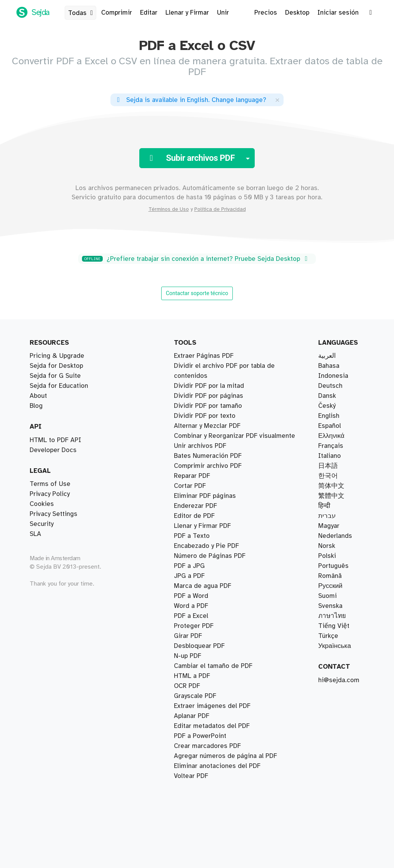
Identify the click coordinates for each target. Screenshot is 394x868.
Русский (330, 586)
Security (42, 524)
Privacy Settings (53, 514)
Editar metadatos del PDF (212, 726)
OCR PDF (187, 686)
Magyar (329, 526)
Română (330, 576)
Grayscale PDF (195, 696)
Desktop (297, 13)
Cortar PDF (190, 486)
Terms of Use (50, 484)
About (38, 396)
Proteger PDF (194, 626)
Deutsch (330, 386)
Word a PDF (191, 606)
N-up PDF (188, 656)
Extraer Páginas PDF (204, 356)
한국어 (328, 476)
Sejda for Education (59, 386)
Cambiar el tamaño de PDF (213, 666)
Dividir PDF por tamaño (208, 406)
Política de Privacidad (220, 209)
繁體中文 (331, 496)
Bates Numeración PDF (208, 456)
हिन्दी (324, 506)
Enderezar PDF (195, 506)
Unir (223, 13)
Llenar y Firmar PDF (202, 526)
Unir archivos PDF (200, 446)
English (329, 416)
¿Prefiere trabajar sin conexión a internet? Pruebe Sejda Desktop (196, 259)
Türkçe (328, 636)
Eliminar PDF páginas (205, 496)
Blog (36, 406)
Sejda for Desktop (56, 366)
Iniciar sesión (338, 13)
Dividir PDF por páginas (209, 396)
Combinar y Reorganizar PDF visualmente (235, 436)
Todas (82, 13)
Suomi (327, 596)
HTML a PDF (192, 676)
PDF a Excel (191, 616)
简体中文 (331, 486)
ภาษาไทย (332, 616)
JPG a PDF (189, 576)
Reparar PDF (192, 476)
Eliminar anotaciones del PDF (217, 766)
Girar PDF (188, 636)
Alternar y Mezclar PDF (207, 426)
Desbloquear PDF (199, 646)
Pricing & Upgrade (57, 356)
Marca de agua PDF (203, 586)
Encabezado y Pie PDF (206, 546)
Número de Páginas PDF (210, 556)
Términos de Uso (169, 209)
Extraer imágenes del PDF (212, 706)
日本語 (328, 466)
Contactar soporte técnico (197, 293)
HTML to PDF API (55, 440)
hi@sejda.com (339, 680)
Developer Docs (53, 450)
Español (330, 426)
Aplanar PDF (192, 716)
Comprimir (117, 13)
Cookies (42, 504)
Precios (266, 13)
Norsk (327, 546)
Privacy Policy (50, 494)
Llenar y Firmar (187, 13)
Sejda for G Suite (55, 376)
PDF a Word (191, 596)
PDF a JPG (189, 566)
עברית (327, 516)
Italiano (330, 456)
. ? (190, 100)
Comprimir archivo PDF (208, 466)
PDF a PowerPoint (200, 736)
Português (333, 566)
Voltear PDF (191, 776)
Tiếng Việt (334, 626)
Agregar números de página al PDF (225, 756)
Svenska (330, 606)
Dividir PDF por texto (205, 416)
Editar (149, 13)
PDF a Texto (192, 536)
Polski (327, 556)
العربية (327, 356)
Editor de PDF (194, 516)
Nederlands (335, 536)
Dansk (327, 396)
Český (327, 406)
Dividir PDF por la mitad (209, 386)
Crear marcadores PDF (207, 746)
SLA (35, 534)
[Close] (277, 100)
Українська (335, 646)
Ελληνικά (331, 436)
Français (331, 446)
